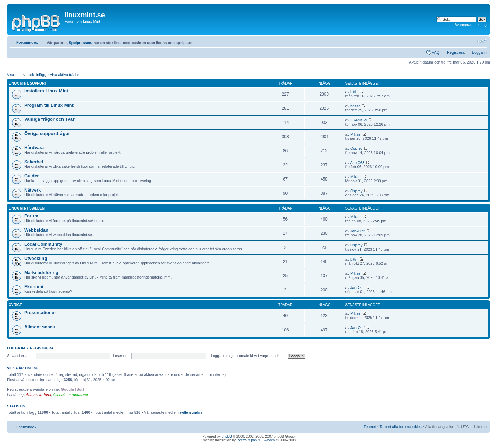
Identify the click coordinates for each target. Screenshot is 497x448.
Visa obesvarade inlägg (27, 75)
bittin (354, 92)
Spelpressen (80, 43)
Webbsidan (36, 230)
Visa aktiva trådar (64, 75)
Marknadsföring (41, 272)
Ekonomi (34, 287)
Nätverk (32, 190)
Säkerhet (34, 162)
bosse (355, 106)
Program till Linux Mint (49, 105)
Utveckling (36, 258)
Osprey (356, 148)
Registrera (456, 52)
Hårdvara (34, 148)
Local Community (43, 244)
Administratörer (39, 395)
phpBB (227, 436)
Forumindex (27, 42)
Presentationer (40, 313)
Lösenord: (121, 356)
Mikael (356, 134)
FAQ (436, 52)
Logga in (479, 52)
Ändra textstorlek (482, 41)
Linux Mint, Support (28, 83)
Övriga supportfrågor (47, 133)
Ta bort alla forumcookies (401, 427)
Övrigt (15, 305)
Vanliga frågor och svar (49, 119)
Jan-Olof (358, 231)
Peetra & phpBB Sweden (256, 440)
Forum (31, 216)
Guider (32, 176)
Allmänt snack (40, 327)
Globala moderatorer (71, 395)
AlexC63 (357, 163)
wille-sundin (191, 412)
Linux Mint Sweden (27, 208)
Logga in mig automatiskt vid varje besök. (248, 356)
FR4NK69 (359, 120)
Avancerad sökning (471, 25)
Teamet (370, 427)
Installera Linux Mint (46, 91)
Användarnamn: (20, 356)
